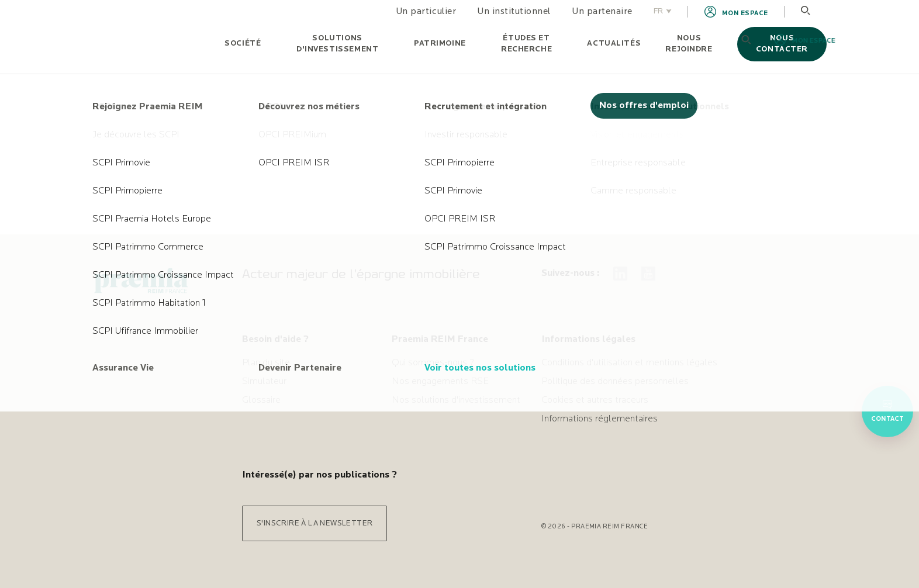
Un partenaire (602, 12)
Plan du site (266, 363)
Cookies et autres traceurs (595, 400)
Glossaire (261, 400)
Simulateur (264, 382)
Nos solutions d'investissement (456, 400)
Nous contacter (782, 44)
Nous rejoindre (689, 44)
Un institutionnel (514, 12)
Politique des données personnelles (615, 382)
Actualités (614, 44)
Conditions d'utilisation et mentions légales (629, 363)
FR (663, 11)
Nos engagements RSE (440, 382)
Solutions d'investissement (337, 44)
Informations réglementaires (600, 419)
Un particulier (426, 12)
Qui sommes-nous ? (433, 363)
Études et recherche (526, 44)
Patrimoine (440, 44)
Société (243, 44)
